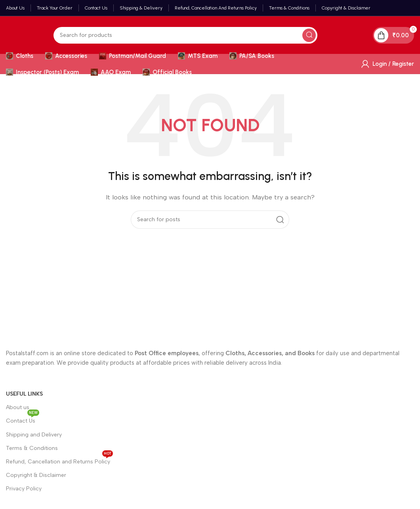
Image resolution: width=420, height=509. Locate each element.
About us (18, 407)
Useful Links (24, 394)
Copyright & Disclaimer (36, 475)
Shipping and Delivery (34, 435)
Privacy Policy (24, 489)
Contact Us (23, 419)
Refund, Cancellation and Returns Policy (59, 460)
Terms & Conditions (32, 448)
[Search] (185, 35)
